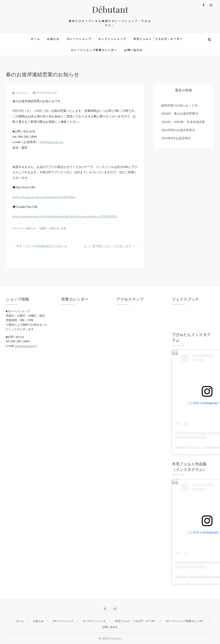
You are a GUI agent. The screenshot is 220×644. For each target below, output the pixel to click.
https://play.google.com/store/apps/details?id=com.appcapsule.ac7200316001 (65, 216)
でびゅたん (21, 93)
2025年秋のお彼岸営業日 (178, 130)
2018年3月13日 (45, 93)
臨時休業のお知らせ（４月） (181, 105)
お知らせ (53, 39)
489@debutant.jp (52, 142)
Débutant (110, 9)
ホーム (35, 39)
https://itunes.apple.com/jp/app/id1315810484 (44, 197)
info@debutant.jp (26, 346)
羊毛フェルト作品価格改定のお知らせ (40, 246)
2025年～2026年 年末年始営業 (183, 122)
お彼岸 (43, 228)
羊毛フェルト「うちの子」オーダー (158, 39)
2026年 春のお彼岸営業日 (180, 113)
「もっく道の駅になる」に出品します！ (109, 246)
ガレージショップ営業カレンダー (94, 50)
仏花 (63, 228)
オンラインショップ (112, 39)
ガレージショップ (79, 39)
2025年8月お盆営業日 (176, 138)
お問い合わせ (133, 50)
